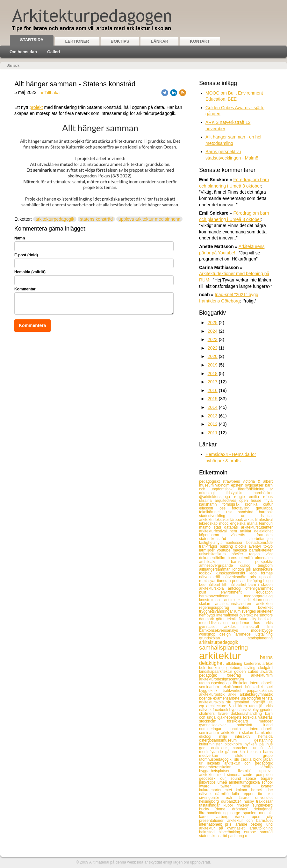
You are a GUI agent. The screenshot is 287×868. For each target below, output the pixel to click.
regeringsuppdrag (219, 608)
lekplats (216, 763)
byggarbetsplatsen (219, 771)
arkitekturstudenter (257, 527)
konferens (253, 664)
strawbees (233, 481)
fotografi (255, 698)
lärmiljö (267, 767)
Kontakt (200, 41)
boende (206, 698)
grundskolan (223, 638)
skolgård (265, 668)
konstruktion (212, 600)
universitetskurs (215, 554)
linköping (255, 581)
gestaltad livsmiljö (250, 702)
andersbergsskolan (230, 767)
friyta (269, 501)
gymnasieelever (218, 725)
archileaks (215, 562)
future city (248, 619)
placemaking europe (239, 832)
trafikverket (235, 691)
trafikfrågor (209, 546)
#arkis (244, 817)
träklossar (264, 801)
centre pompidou (258, 775)
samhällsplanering (223, 647)
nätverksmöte (237, 577)
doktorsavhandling (248, 714)
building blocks (234, 546)
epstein (238, 485)
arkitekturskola (213, 588)
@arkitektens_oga (217, 497)
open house (252, 501)
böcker (240, 554)
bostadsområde (259, 543)
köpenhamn (215, 535)
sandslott (250, 725)
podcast (240, 581)
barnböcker (263, 493)
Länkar (159, 41)
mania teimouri (260, 523)
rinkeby (245, 805)
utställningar (211, 805)
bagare (267, 779)
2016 (213, 390)
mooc (225, 523)
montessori (235, 543)
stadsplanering (260, 638)
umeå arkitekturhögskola (240, 782)
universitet (264, 798)
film (270, 627)
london (239, 569)
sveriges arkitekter (257, 611)
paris (233, 836)
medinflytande (212, 752)
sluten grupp (254, 756)
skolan (207, 604)
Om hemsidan (23, 52)
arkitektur (230, 656)
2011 (213, 433)
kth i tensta (251, 752)
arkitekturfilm (262, 675)
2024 (213, 331)
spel (269, 687)
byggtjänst (239, 710)
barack (259, 790)
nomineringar (215, 729)
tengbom (265, 566)
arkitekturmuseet (258, 600)
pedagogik (213, 675)
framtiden (265, 535)
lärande (242, 824)
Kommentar (25, 289)
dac (270, 790)
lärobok (237, 520)
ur (203, 763)
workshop (209, 634)
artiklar (247, 531)
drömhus (243, 809)
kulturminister (212, 744)
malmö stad (212, 527)
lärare (224, 714)
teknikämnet (233, 687)
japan (268, 759)
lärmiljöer (208, 550)
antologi (237, 588)
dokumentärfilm (213, 558)
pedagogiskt (211, 481)
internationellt (261, 683)
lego (255, 573)
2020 (213, 356)
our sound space (240, 779)
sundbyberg (263, 805)
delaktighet (263, 531)
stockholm (213, 721)
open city (262, 817)
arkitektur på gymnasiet (224, 828)
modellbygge (262, 630)
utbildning (235, 664)
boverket (265, 608)
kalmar (243, 790)
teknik (233, 619)
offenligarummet (259, 588)
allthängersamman (216, 569)
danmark (208, 619)
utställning (264, 634)
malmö (248, 608)
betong (258, 824)
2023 (213, 339)
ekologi (209, 736)
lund (269, 824)
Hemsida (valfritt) (30, 272)
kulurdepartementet (217, 790)
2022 (213, 348)
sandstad (248, 512)
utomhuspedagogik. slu (220, 759)
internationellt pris (217, 824)
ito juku (265, 794)
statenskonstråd (224, 539)
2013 (213, 416)
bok (204, 668)
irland (268, 725)
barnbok (266, 512)
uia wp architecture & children (236, 704)
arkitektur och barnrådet (250, 821)
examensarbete (227, 698)
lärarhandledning (215, 813)
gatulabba (264, 508)
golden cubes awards (253, 672)
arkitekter (234, 600)
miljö (227, 736)
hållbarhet (239, 585)
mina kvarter (257, 786)
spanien (251, 813)
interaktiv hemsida (254, 736)
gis (249, 569)
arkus (250, 520)
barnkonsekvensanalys (225, 630)
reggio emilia (249, 497)
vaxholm (223, 485)
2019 (213, 365)
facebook (221, 710)
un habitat (257, 516)
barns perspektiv (252, 562)
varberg (225, 817)
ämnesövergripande (220, 566)
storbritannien (261, 539)
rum (238, 611)
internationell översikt (235, 615)
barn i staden (261, 585)
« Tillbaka (50, 93)
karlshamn (211, 504)
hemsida (265, 619)
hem (235, 531)
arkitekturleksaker (215, 520)
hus (259, 623)
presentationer (213, 821)
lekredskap (209, 523)
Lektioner (77, 41)
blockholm (235, 744)
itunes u (224, 581)
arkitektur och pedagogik (248, 763)
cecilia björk (252, 759)
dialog (249, 566)
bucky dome (216, 809)
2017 (213, 382)
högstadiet (255, 687)
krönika (254, 504)
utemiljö (257, 706)
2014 (213, 407)
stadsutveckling (220, 516)
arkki (234, 694)
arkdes (234, 627)
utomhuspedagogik (216, 683)
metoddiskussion (216, 623)
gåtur (221, 619)
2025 (213, 323)
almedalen (264, 558)
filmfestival (264, 520)
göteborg (235, 668)
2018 (213, 374)
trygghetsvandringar (216, 611)
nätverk (207, 794)
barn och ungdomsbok (236, 487)
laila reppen (245, 794)
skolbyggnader (260, 710)
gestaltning (263, 740)
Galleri (54, 52)
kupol (230, 805)
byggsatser (255, 485)
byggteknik (211, 691)
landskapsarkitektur (217, 672)
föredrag (239, 675)
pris (255, 577)
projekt (36, 107)
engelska (239, 523)
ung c (242, 836)
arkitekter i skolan (238, 733)
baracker (243, 748)
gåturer (232, 752)
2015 (213, 399)
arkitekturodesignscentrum (222, 679)
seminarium (210, 687)
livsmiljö (249, 771)
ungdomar (243, 623)
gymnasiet (212, 627)
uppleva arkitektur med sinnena (150, 219)
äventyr (256, 546)
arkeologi (212, 493)
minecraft (255, 627)
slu (230, 702)
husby (250, 801)
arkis (269, 623)
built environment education (236, 592)
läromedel (245, 634)
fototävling (244, 508)
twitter (231, 786)
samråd (266, 832)
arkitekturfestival (214, 531)
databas (233, 527)
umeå (261, 748)
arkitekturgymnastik (256, 694)
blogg (268, 581)
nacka (240, 729)
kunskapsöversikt (233, 573)
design (227, 634)
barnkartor (264, 733)
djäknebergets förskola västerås (245, 717)
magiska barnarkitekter (253, 550)
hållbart (215, 585)
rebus (268, 497)
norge (237, 813)
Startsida (32, 40)
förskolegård (243, 721)
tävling (251, 668)
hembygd (208, 615)
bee (203, 585)
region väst (261, 554)
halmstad (209, 832)
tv (271, 489)
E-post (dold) (26, 255)
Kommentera (32, 325)
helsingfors (263, 615)
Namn (20, 238)
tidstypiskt (239, 493)
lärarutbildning (261, 828)
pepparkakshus (260, 691)
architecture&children (236, 604)
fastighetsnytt (212, 543)
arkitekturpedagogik (55, 219)
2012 (213, 424)
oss (226, 508)
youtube (225, 550)
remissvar (208, 581)
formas (267, 573)
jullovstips (208, 782)
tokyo (268, 546)
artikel (268, 664)
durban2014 (232, 801)
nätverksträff (211, 577)
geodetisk (210, 779)
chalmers (208, 714)
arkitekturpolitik (214, 694)
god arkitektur (216, 748)
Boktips (120, 41)
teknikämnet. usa (219, 512)
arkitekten (264, 604)
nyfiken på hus (259, 744)
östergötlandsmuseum (227, 740)
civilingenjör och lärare (227, 798)
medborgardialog (258, 596)
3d (271, 748)
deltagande (263, 809)
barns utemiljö (241, 558)
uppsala (266, 577)
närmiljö (224, 794)
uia (244, 698)
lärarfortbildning (254, 489)
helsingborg (210, 801)
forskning (217, 668)
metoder (266, 721)
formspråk (234, 504)
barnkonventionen (222, 596)
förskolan (241, 683)
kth (226, 585)
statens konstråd (96, 219)
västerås (244, 535)
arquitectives (227, 501)
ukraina (207, 501)
